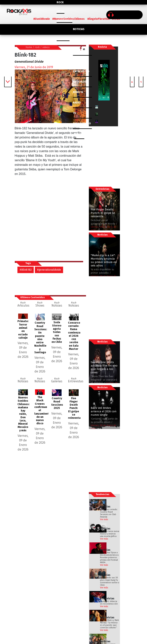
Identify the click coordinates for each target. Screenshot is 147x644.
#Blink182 (26, 270)
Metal (61, 11)
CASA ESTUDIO (82, 124)
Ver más (104, 519)
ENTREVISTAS (81, 71)
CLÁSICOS (79, 50)
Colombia (63, 39)
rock (37, 47)
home (29, 47)
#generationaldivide (49, 270)
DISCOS (79, 40)
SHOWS (79, 61)
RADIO (77, 103)
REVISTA (78, 92)
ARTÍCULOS (80, 82)
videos (46, 47)
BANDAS (79, 134)
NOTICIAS (79, 29)
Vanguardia (65, 21)
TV (74, 113)
